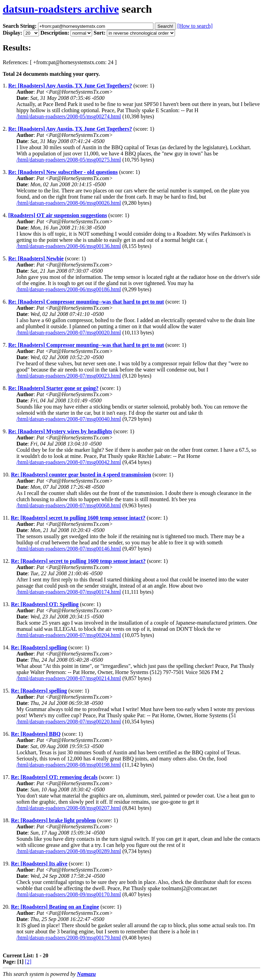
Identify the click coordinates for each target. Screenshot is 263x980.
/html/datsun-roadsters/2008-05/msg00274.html (69, 116)
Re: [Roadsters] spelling (39, 647)
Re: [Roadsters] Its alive (39, 864)
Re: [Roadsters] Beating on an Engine (55, 907)
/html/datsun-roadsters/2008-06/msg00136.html (69, 246)
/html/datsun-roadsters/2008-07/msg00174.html (69, 592)
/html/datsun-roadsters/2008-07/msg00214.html (69, 678)
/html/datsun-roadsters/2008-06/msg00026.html (69, 203)
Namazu (86, 974)
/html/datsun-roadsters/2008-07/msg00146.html (69, 549)
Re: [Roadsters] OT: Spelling (45, 604)
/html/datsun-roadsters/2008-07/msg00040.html (69, 419)
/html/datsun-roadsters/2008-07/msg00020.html (69, 333)
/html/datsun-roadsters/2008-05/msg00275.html (69, 160)
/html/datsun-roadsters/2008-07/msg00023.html (69, 376)
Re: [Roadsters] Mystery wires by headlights (60, 431)
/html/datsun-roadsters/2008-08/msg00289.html (69, 851)
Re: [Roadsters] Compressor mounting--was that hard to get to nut (86, 302)
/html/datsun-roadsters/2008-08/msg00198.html (69, 765)
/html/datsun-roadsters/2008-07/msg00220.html (69, 722)
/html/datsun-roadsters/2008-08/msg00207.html (69, 808)
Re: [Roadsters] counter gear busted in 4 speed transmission (81, 475)
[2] (28, 962)
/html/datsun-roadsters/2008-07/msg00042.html (69, 462)
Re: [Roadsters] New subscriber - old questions (63, 172)
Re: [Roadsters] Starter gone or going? (53, 388)
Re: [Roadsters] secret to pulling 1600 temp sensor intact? (78, 518)
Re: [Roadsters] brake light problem (53, 820)
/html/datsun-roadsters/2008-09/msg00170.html (69, 894)
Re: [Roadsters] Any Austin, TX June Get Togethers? (70, 86)
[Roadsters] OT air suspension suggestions (58, 215)
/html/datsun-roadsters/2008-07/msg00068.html (69, 505)
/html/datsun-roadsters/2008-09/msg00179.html (69, 938)
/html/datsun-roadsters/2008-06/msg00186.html (69, 289)
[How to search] (195, 26)
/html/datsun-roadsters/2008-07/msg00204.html (69, 635)
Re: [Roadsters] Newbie (36, 258)
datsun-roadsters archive (61, 9)
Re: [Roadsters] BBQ (36, 734)
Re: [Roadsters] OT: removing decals (54, 777)
